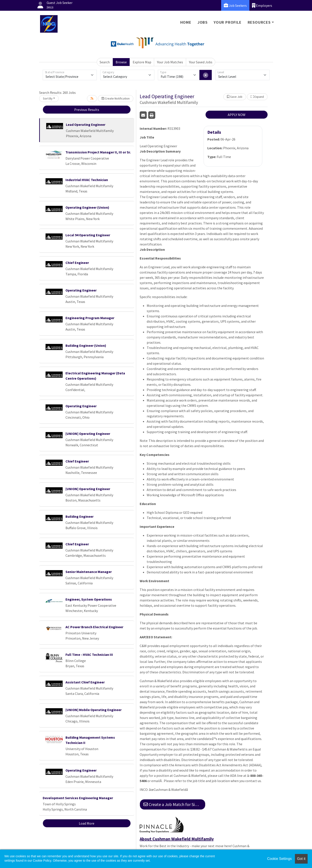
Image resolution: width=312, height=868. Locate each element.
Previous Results (87, 110)
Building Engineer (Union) (86, 345)
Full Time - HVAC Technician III (89, 655)
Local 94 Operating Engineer (88, 235)
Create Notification (116, 98)
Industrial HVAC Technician (87, 180)
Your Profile (228, 22)
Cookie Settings (279, 859)
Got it (301, 859)
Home (186, 22)
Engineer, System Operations (89, 599)
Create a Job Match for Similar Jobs (174, 804)
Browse (121, 62)
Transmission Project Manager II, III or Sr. (98, 152)
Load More (87, 823)
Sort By (48, 98)
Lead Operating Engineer (86, 125)
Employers (262, 5)
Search (105, 62)
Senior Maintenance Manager (89, 572)
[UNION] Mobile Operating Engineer (93, 710)
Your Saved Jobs (201, 62)
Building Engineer (79, 516)
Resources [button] (259, 22)
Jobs (203, 22)
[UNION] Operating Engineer (88, 434)
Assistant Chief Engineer (85, 682)
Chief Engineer (77, 263)
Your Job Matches (170, 62)
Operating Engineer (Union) (87, 207)
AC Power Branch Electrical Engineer (94, 627)
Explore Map (142, 62)
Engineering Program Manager (90, 318)
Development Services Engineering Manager (78, 798)
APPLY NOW (237, 115)
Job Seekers (235, 5)
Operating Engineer (81, 290)
